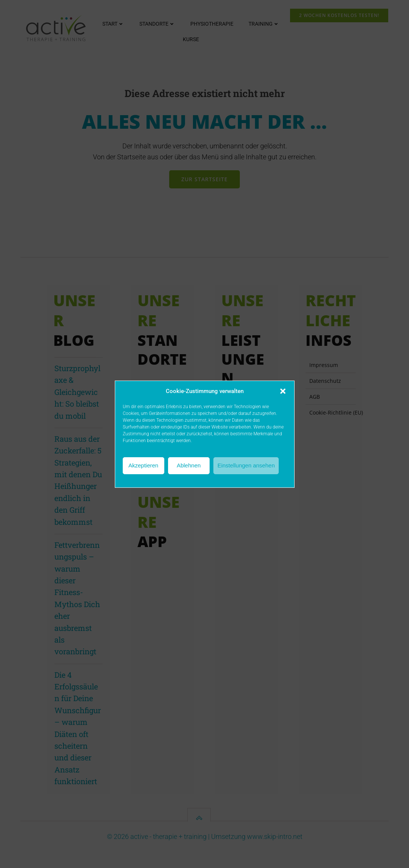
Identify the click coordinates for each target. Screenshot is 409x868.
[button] (283, 391)
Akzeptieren (143, 465)
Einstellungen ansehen (246, 465)
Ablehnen (189, 465)
